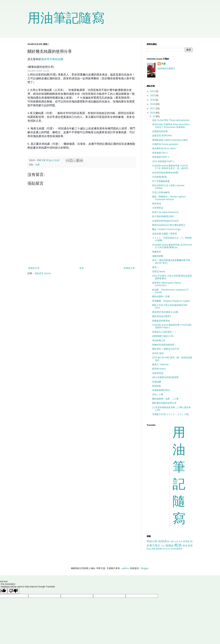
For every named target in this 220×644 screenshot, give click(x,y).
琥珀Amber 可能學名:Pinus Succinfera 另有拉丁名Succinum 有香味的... (172, 126)
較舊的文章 (129, 268)
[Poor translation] (13, 591)
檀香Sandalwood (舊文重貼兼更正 (169, 225)
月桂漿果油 (158, 208)
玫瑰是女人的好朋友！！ (164, 332)
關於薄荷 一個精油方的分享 (166, 349)
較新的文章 (34, 268)
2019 (153, 100)
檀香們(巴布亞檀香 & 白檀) (165, 312)
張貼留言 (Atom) (43, 273)
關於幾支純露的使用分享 (164, 403)
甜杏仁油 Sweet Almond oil (165, 212)
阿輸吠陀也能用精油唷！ (164, 345)
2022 (153, 91)
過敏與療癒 (158, 256)
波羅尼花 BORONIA (162, 136)
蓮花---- (156, 267)
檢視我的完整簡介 (166, 69)
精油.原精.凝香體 (154, 549)
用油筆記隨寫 (66, 18)
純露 (38, 165)
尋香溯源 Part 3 (160, 153)
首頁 (82, 268)
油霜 (176, 541)
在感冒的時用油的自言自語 (165, 221)
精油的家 (157, 386)
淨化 (163, 546)
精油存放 (166, 549)
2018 (153, 104)
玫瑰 (180, 541)
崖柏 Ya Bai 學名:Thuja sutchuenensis (171, 120)
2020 (153, 95)
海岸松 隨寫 (158, 353)
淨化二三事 (158, 395)
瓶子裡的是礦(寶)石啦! (163, 216)
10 (154, 116)
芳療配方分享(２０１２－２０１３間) (170, 414)
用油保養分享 (159, 341)
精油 (178, 545)
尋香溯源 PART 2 (161, 157)
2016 (153, 113)
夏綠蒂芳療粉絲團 (52, 59)
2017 (153, 108)
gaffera (125, 568)
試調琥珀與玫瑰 (160, 131)
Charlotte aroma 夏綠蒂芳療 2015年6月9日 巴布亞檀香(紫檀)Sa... (172, 246)
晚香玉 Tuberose (160, 365)
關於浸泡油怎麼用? (162, 316)
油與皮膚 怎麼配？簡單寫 (165, 234)
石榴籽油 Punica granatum (165, 144)
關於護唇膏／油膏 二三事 (165, 399)
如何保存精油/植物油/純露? (165, 173)
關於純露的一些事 (161, 297)
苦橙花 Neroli (159, 272)
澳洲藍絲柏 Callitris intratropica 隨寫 (170, 140)
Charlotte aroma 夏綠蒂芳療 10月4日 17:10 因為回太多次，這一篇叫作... (171, 167)
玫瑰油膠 (157, 382)
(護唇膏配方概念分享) (163, 336)
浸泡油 (186, 541)
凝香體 (173, 549)
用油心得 (152, 541)
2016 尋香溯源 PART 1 (163, 161)
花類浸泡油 (158, 373)
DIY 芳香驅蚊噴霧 (161, 181)
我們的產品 (164, 541)
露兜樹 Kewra (159, 369)
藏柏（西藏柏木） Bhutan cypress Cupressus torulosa (169, 198)
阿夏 (164, 64)
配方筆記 (155, 545)
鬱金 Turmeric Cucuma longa (166, 229)
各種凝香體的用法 (161, 390)
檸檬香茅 (157, 252)
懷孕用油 (157, 204)
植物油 (170, 545)
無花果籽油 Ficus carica (164, 148)
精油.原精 (188, 546)
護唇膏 (179, 549)
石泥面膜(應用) (159, 177)
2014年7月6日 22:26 (38, 71)
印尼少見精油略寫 (161, 192)
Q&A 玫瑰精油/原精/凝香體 (165, 377)
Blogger (145, 568)
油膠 (172, 541)
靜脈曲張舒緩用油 (161, 321)
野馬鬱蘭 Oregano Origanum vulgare (171, 301)
